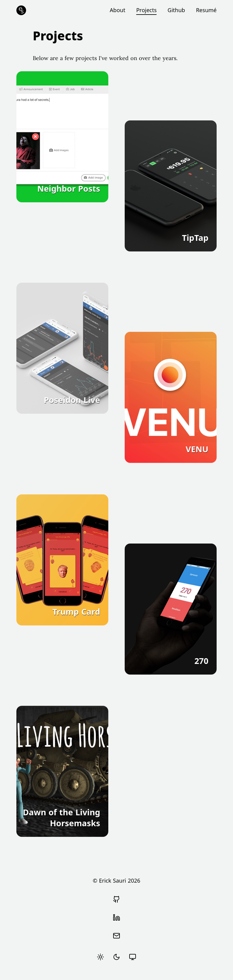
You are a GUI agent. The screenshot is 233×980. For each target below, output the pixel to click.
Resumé (206, 10)
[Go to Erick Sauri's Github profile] (116, 899)
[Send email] (116, 936)
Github (176, 10)
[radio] (100, 957)
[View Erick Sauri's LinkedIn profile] (116, 918)
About (118, 10)
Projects (146, 10)
